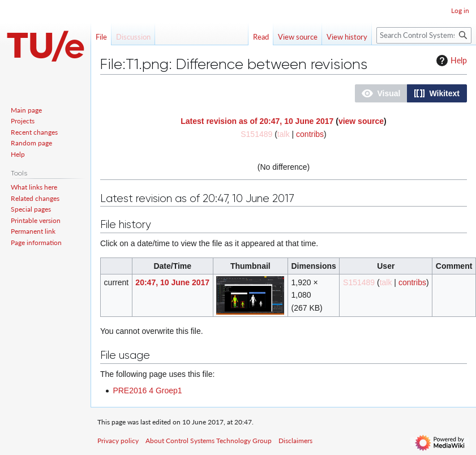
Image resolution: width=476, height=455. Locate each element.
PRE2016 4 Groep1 (147, 390)
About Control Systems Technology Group (209, 441)
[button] (381, 93)
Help (450, 61)
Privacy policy (118, 441)
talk (284, 134)
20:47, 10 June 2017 (172, 282)
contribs (310, 134)
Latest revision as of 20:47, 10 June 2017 (257, 121)
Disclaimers (295, 441)
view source (361, 121)
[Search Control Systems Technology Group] (424, 35)
